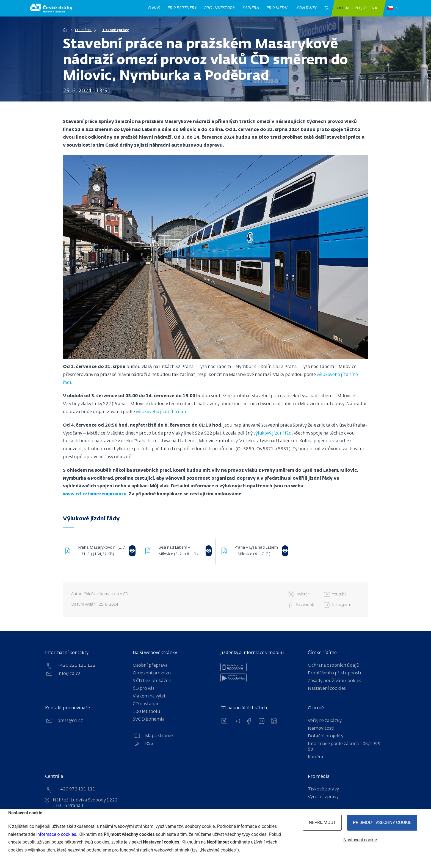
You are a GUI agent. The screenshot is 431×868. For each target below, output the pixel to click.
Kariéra (251, 8)
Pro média (278, 8)
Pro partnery (182, 8)
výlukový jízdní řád (273, 433)
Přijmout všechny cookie (382, 822)
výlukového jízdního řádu (163, 412)
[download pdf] (71, 552)
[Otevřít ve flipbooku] (132, 551)
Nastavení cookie (360, 840)
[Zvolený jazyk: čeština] (393, 8)
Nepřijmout (322, 822)
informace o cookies (56, 834)
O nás (154, 8)
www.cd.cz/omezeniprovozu (95, 494)
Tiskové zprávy (118, 30)
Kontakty (306, 8)
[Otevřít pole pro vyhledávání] (327, 8)
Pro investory (220, 8)
